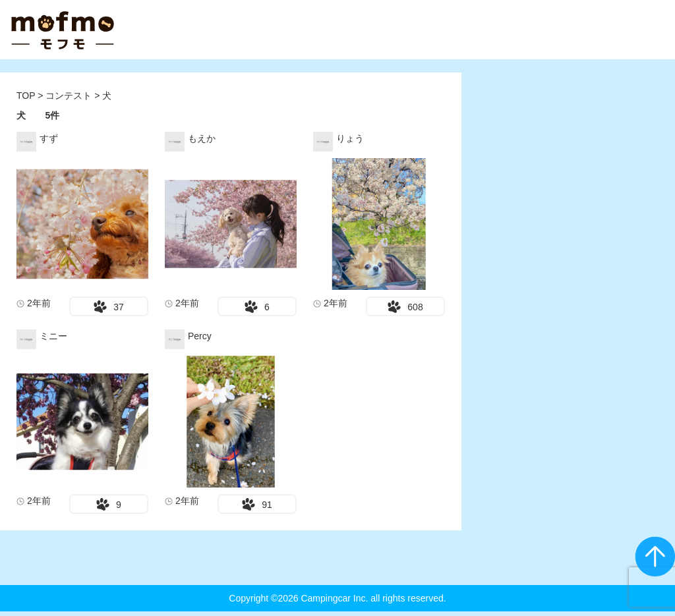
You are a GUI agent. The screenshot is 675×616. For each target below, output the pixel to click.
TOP (26, 96)
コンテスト (70, 96)
